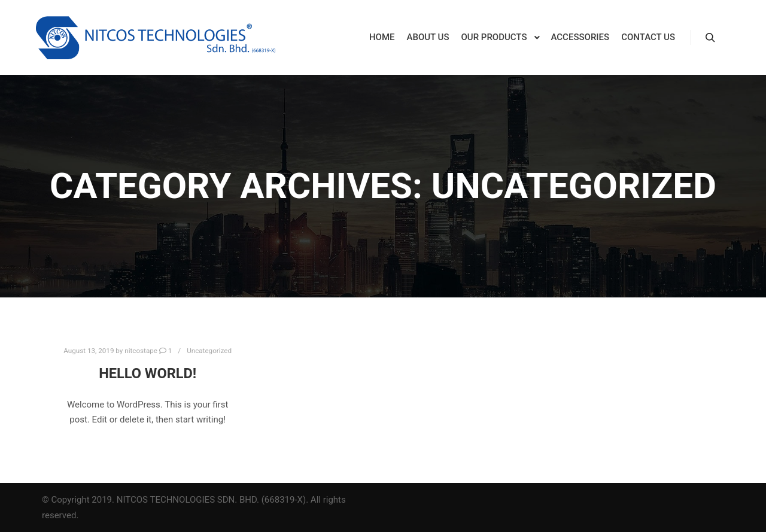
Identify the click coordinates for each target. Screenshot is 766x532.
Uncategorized (209, 351)
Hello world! (148, 373)
